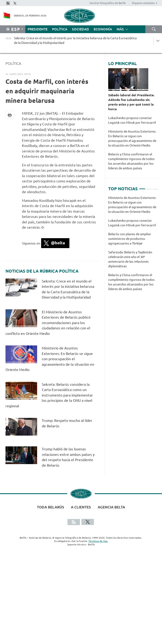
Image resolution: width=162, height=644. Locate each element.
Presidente (38, 29)
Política (60, 29)
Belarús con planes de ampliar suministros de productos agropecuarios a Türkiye (130, 239)
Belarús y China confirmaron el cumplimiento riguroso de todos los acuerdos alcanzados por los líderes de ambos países (131, 161)
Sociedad (80, 29)
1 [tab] (142, 187)
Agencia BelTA (111, 507)
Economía (103, 29)
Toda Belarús (51, 507)
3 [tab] (155, 187)
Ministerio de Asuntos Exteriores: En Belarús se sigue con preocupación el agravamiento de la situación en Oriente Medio (50, 359)
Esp (16, 29)
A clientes (81, 507)
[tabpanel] (133, 246)
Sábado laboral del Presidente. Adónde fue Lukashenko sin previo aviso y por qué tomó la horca (131, 102)
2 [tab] (149, 187)
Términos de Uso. (98, 541)
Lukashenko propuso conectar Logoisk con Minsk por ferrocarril (132, 120)
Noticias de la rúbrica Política (42, 271)
